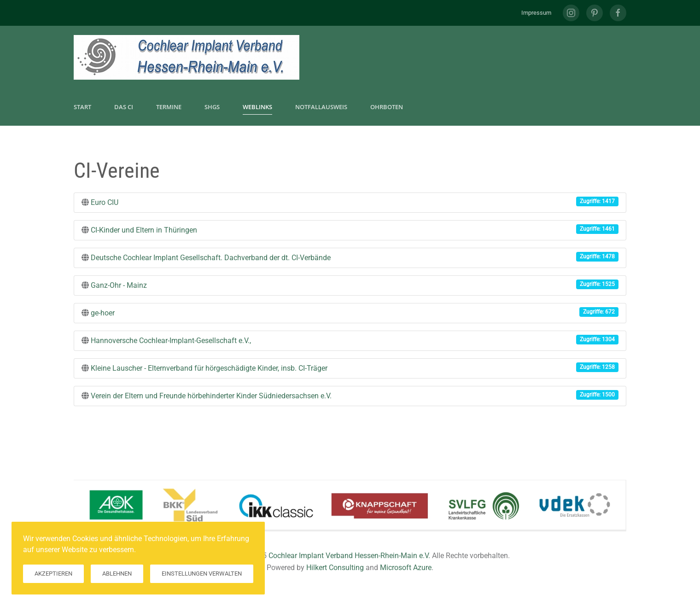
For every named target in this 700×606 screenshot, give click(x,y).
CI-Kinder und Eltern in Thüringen (144, 230)
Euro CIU (105, 202)
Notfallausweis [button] (321, 107)
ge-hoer (103, 313)
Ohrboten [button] (387, 107)
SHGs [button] (212, 107)
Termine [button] (169, 107)
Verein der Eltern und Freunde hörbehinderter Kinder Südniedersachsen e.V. (211, 396)
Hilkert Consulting (335, 568)
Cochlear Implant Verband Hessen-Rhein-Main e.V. (349, 556)
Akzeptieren (53, 574)
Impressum (536, 13)
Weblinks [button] (257, 107)
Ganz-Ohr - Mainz (119, 285)
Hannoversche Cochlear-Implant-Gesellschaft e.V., (171, 341)
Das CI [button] (124, 107)
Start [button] (82, 107)
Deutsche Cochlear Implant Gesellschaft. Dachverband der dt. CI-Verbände (211, 258)
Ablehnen (117, 574)
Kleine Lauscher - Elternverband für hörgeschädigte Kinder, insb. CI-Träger (209, 368)
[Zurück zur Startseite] (187, 57)
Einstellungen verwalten (202, 574)
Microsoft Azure (406, 568)
